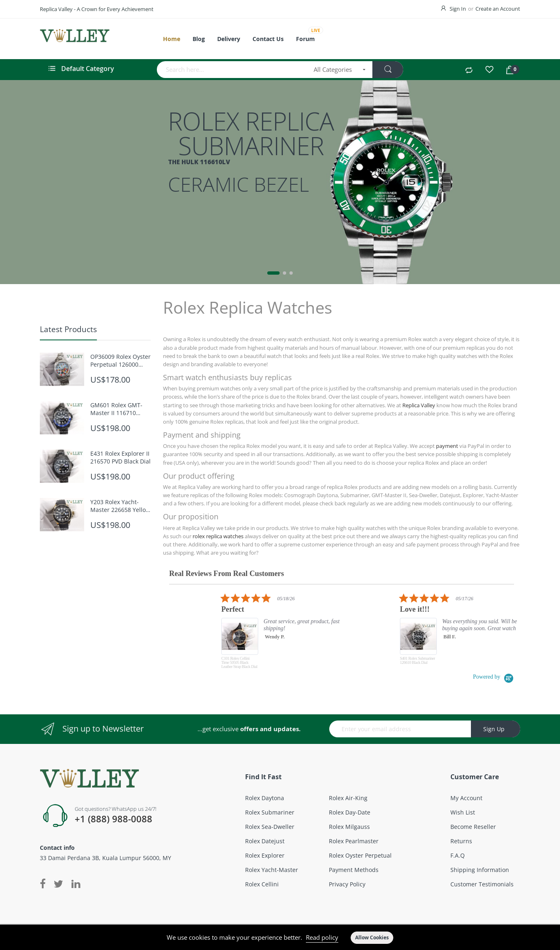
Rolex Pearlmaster (354, 841)
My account (466, 798)
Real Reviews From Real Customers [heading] (226, 574)
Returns (461, 841)
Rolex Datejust (265, 841)
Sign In (458, 9)
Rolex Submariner (270, 812)
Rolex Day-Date (350, 812)
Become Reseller (473, 827)
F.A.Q (458, 855)
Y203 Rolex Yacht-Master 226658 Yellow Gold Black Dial (120, 506)
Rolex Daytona (265, 798)
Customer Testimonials (482, 884)
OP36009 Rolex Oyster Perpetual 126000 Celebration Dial (120, 360)
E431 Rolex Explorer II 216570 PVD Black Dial (120, 457)
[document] (280, 937)
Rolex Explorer (265, 855)
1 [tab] (273, 273)
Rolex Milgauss (349, 827)
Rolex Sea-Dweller (270, 827)
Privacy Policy (347, 884)
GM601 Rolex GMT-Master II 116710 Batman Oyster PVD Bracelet (117, 409)
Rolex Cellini (262, 884)
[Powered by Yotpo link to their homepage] (493, 677)
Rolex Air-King (348, 798)
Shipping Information (480, 870)
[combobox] (233, 70)
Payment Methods (354, 870)
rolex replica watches (218, 536)
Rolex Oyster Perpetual (360, 855)
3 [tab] (291, 273)
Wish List (463, 812)
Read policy (322, 937)
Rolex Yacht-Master (272, 870)
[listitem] (296, 633)
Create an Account (498, 9)
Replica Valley (419, 405)
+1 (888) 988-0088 (114, 819)
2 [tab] (285, 273)
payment (447, 446)
